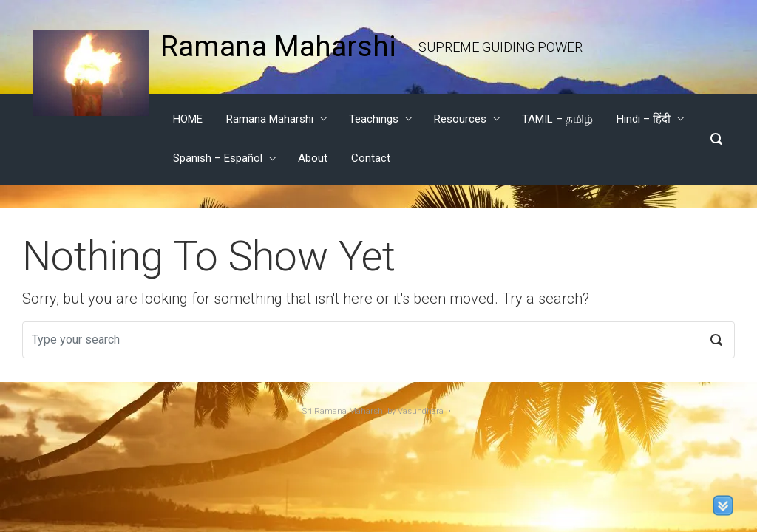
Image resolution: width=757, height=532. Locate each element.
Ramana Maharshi (278, 47)
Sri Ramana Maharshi (344, 411)
